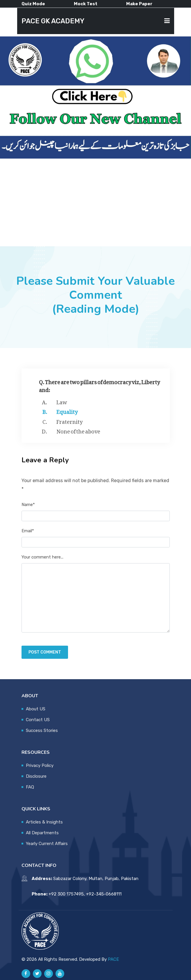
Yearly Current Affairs (47, 844)
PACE (113, 959)
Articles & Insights (44, 822)
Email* (28, 531)
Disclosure (36, 776)
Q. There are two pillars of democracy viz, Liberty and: (99, 385)
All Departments (42, 833)
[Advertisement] (95, 202)
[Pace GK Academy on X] (37, 974)
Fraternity (69, 421)
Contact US (38, 720)
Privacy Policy (40, 765)
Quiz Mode (33, 4)
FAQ (30, 787)
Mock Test (86, 4)
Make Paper (139, 4)
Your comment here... (42, 557)
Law (62, 401)
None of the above (78, 430)
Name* (28, 505)
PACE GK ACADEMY (53, 21)
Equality (67, 411)
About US (36, 709)
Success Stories (42, 730)
